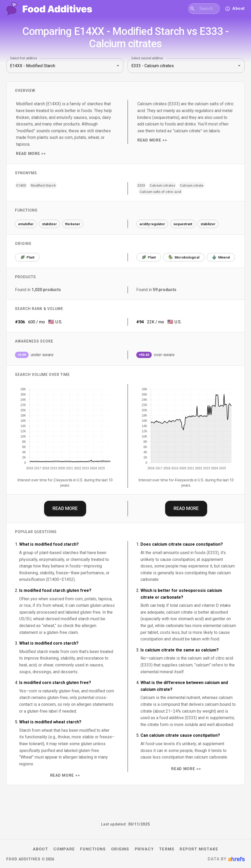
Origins (120, 849)
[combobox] (207, 9)
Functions (93, 849)
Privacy (144, 849)
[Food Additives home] (49, 9)
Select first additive (23, 58)
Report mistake (199, 849)
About (40, 849)
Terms (167, 849)
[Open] (118, 66)
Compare (64, 849)
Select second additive (147, 58)
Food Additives (23, 859)
